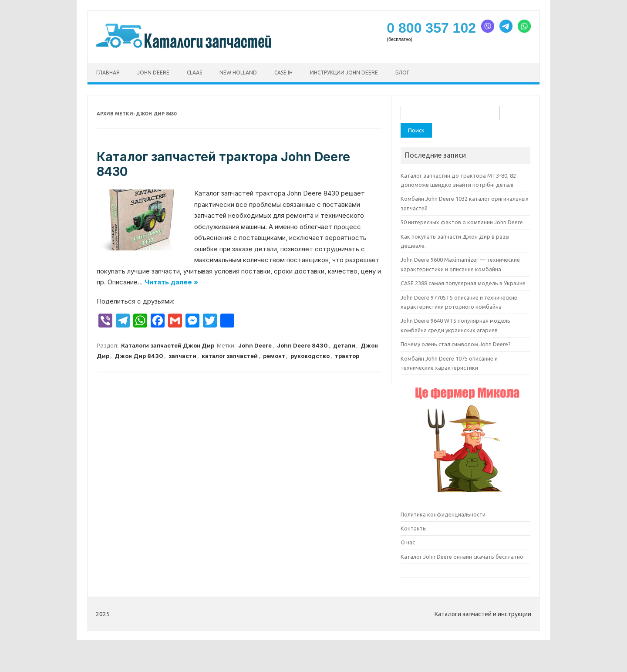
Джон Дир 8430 (139, 356)
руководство (310, 356)
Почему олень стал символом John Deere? (456, 344)
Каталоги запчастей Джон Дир (168, 345)
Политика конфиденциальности (443, 514)
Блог (402, 73)
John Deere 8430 (302, 345)
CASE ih (283, 73)
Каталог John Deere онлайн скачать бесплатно (462, 557)
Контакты (414, 528)
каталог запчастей (230, 356)
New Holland (238, 73)
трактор (347, 356)
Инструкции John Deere (344, 73)
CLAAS (194, 73)
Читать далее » (171, 282)
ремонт (274, 356)
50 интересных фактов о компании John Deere (462, 222)
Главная (108, 73)
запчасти (182, 356)
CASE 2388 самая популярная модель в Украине (463, 283)
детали (344, 345)
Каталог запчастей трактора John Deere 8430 (223, 164)
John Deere (153, 73)
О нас (408, 542)
